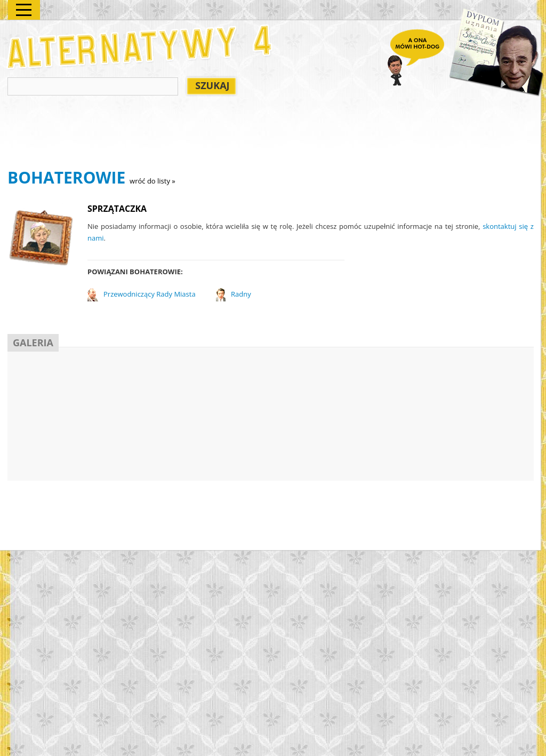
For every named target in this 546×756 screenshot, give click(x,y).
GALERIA (33, 343)
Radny (241, 294)
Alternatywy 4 (140, 47)
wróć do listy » (152, 181)
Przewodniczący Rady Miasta (150, 294)
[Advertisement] (202, 134)
